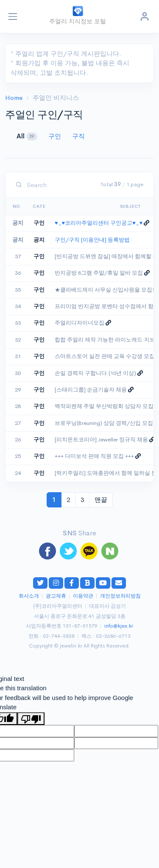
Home (14, 98)
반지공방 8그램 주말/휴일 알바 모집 (99, 273)
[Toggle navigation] (13, 17)
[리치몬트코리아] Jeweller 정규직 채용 (101, 440)
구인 (56, 136)
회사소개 (29, 596)
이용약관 (83, 596)
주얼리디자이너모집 (79, 323)
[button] (145, 17)
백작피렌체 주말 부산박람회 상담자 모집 (104, 406)
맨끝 (101, 500)
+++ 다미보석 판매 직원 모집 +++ (94, 456)
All (28, 136)
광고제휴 (56, 596)
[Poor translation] (31, 719)
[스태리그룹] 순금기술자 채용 (91, 390)
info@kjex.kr (119, 626)
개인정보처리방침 (120, 596)
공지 (39, 240)
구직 (78, 136)
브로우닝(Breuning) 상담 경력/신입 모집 (104, 423)
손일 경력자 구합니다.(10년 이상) (95, 373)
